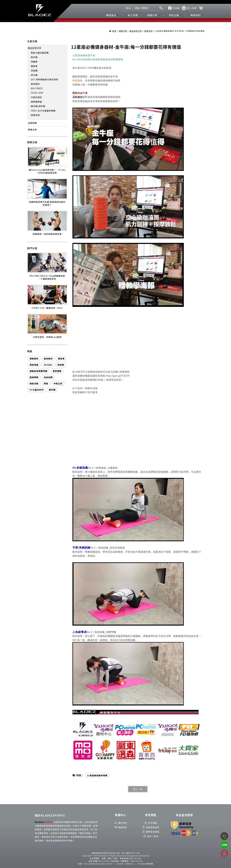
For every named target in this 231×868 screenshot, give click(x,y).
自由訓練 (48, 377)
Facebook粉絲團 (146, 864)
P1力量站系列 (37, 390)
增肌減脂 (34, 365)
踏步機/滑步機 (38, 106)
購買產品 (111, 15)
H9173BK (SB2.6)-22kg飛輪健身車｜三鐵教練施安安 (47, 277)
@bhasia (129, 864)
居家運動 (57, 371)
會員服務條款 (153, 827)
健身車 (34, 66)
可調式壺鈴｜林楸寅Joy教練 (47, 337)
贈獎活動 (34, 383)
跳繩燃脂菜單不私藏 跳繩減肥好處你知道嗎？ (47, 203)
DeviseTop (144, 856)
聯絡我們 (196, 15)
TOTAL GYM (37, 93)
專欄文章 (32, 130)
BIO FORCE (37, 88)
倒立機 (34, 75)
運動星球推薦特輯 (38, 371)
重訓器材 (35, 84)
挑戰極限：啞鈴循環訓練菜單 (47, 234)
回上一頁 (138, 789)
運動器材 (34, 359)
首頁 (114, 31)
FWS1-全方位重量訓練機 (43, 111)
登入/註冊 (192, 8)
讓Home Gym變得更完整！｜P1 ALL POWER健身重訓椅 (47, 171)
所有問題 (153, 823)
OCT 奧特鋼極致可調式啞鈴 (45, 79)
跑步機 (34, 57)
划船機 (34, 71)
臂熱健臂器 (36, 102)
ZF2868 (48, 365)
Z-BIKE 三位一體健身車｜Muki (47, 308)
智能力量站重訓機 (40, 53)
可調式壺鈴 (36, 97)
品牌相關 (32, 123)
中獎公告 (58, 383)
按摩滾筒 (148, 31)
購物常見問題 (153, 832)
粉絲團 (176, 8)
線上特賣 (133, 15)
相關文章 (152, 15)
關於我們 (122, 823)
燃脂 (46, 383)
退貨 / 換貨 (153, 836)
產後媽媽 (34, 377)
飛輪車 (34, 62)
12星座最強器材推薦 (97, 775)
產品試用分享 (136, 31)
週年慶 (52, 390)
